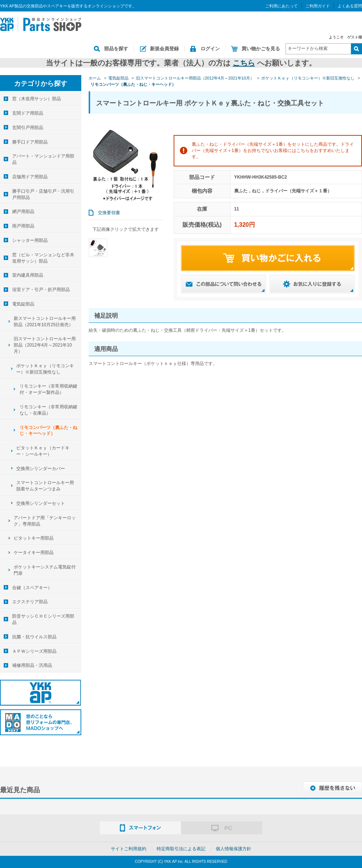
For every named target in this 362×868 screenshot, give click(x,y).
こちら (244, 63)
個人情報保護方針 (233, 849)
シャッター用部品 (30, 240)
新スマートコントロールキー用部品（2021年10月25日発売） (45, 322)
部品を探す (116, 49)
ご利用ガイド (318, 6)
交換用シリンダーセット (41, 503)
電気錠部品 (23, 304)
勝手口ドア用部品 (30, 142)
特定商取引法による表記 (181, 849)
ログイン (210, 49)
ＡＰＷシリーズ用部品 (34, 651)
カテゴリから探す (41, 84)
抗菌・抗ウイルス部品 (34, 637)
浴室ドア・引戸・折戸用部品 (41, 290)
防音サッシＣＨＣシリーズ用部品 (43, 619)
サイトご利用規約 (129, 849)
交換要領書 (109, 213)
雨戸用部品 (23, 226)
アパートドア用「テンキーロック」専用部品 (45, 521)
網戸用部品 (23, 212)
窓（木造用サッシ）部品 (37, 99)
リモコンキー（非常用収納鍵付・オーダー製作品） (48, 389)
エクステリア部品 (30, 602)
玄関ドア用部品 (28, 113)
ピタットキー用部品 (34, 538)
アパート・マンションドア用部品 (43, 159)
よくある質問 (350, 6)
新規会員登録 (164, 49)
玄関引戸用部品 (28, 128)
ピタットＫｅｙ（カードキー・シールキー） (43, 451)
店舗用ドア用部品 (30, 177)
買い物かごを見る (261, 49)
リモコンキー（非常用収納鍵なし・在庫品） (48, 410)
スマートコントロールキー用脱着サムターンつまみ (45, 486)
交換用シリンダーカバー (41, 469)
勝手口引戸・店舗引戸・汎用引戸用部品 (43, 194)
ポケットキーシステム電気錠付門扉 (45, 570)
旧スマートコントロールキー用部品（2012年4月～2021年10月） (45, 345)
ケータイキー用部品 (34, 553)
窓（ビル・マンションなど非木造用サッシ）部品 (43, 258)
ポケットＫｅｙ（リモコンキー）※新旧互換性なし (45, 369)
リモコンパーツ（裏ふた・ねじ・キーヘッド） (48, 431)
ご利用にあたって (281, 6)
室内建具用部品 (28, 275)
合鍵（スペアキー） (32, 588)
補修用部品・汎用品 (32, 665)
